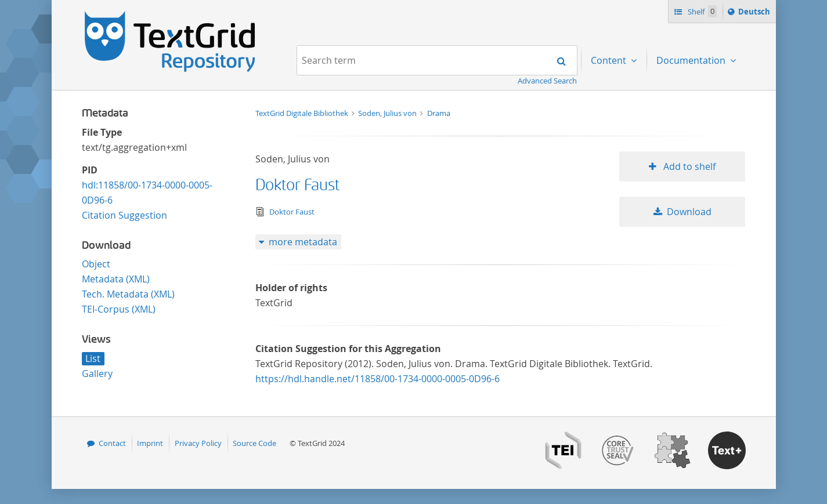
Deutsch (755, 13)
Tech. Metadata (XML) (128, 294)
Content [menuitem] (610, 60)
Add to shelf (688, 166)
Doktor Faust (297, 185)
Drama (439, 113)
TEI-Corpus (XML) (119, 309)
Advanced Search (547, 81)
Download (689, 212)
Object (96, 264)
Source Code (254, 443)
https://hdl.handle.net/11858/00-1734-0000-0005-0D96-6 (378, 379)
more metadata (303, 242)
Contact (112, 443)
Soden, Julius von (388, 113)
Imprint (150, 443)
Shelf (701, 11)
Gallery (97, 374)
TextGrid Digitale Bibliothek (303, 113)
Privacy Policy (198, 443)
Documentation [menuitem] (692, 60)
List (93, 358)
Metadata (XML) (116, 279)
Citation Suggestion (124, 215)
